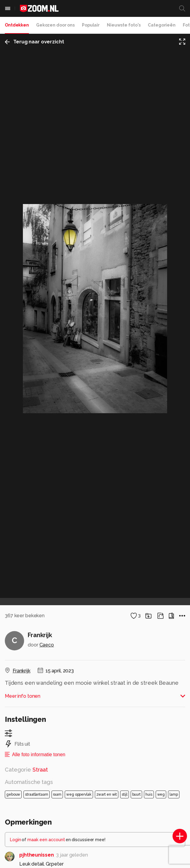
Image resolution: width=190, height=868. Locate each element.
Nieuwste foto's (124, 25)
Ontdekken (17, 25)
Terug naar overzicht (34, 42)
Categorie (26, 770)
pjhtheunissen (36, 855)
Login (16, 840)
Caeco (47, 645)
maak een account (46, 840)
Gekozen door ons (55, 25)
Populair (91, 25)
